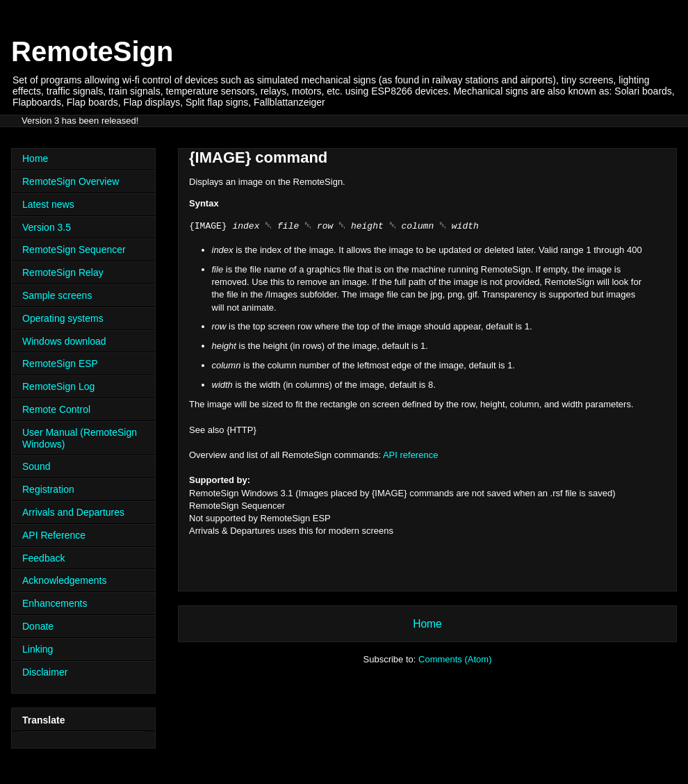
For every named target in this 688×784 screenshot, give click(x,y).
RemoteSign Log (58, 386)
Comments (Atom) (455, 659)
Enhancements (55, 603)
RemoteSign (92, 51)
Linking (38, 649)
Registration (48, 489)
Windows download (64, 341)
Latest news (48, 204)
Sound (36, 466)
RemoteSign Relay (63, 272)
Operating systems (63, 318)
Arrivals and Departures (73, 512)
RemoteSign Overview (71, 181)
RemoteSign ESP (60, 364)
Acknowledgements (64, 580)
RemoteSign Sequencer (74, 250)
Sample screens (57, 295)
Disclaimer (45, 672)
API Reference (54, 535)
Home (427, 624)
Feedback (43, 558)
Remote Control (56, 409)
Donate (38, 626)
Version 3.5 (47, 227)
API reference (411, 455)
